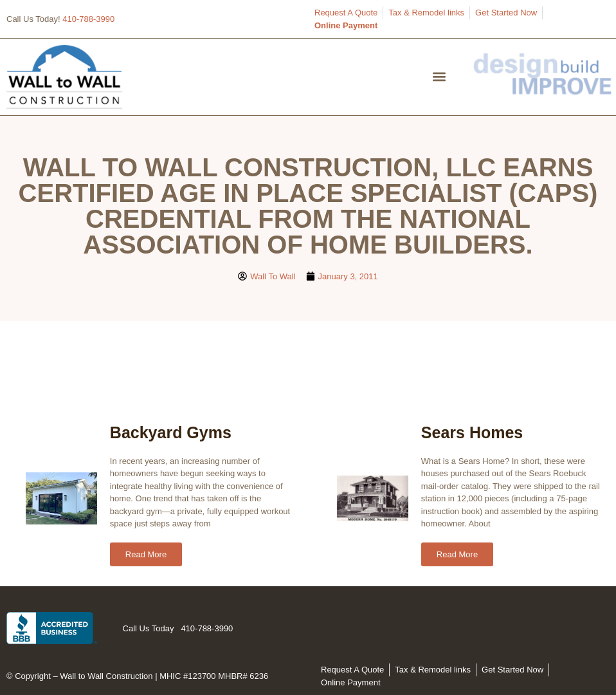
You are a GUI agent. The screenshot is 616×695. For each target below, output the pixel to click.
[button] (439, 77)
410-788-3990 (88, 19)
